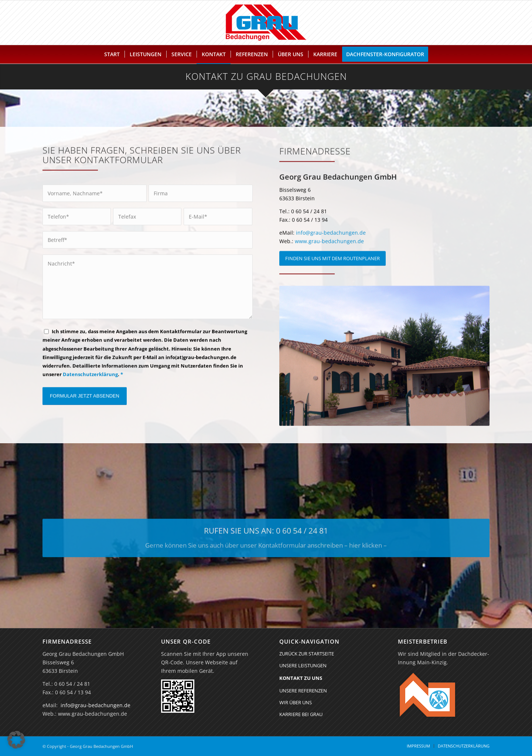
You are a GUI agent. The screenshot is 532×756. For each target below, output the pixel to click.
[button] (16, 740)
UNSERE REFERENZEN (303, 691)
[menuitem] (112, 54)
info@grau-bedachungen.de (331, 240)
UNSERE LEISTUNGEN (303, 665)
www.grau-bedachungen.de (329, 248)
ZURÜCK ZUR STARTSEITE (307, 654)
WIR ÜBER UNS (296, 702)
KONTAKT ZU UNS (301, 678)
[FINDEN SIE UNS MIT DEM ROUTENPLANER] (332, 265)
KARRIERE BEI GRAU (301, 714)
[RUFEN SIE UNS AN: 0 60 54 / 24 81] (266, 544)
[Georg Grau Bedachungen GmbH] (266, 23)
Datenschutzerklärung (90, 377)
